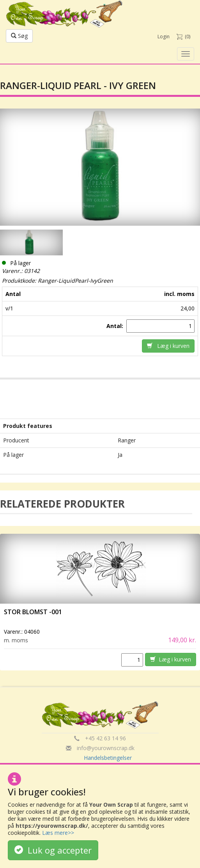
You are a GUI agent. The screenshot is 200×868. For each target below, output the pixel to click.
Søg (19, 36)
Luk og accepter (53, 850)
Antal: (116, 326)
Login (164, 37)
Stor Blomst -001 (33, 612)
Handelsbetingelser (108, 758)
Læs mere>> (58, 833)
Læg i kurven (168, 346)
